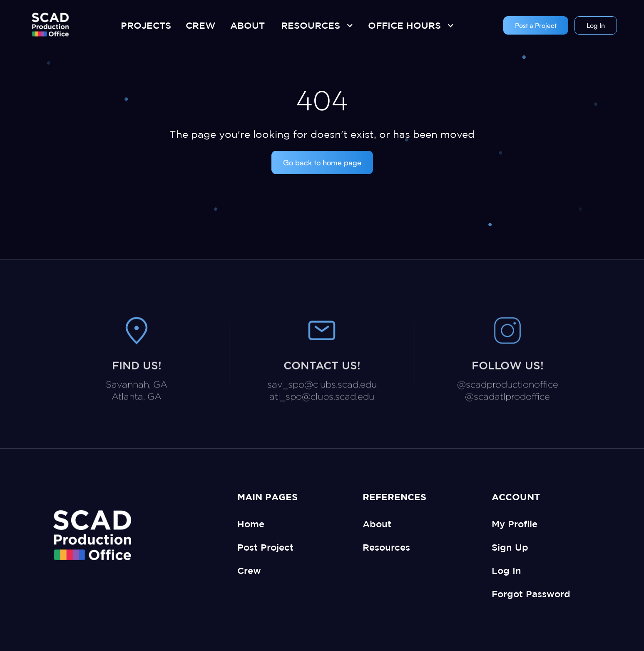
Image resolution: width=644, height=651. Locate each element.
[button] (315, 25)
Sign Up (510, 547)
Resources (386, 547)
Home (251, 524)
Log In (596, 25)
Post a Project (536, 25)
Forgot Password (531, 594)
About (377, 524)
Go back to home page (322, 162)
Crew (249, 570)
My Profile (515, 524)
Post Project (265, 547)
